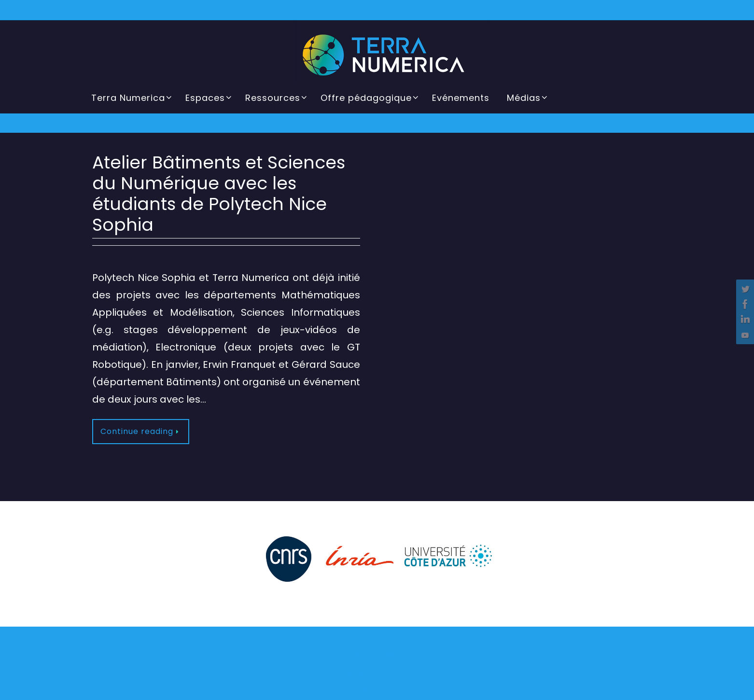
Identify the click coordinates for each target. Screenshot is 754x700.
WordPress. (419, 673)
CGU (346, 691)
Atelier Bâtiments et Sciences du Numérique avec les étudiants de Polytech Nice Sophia (219, 194)
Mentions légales (305, 691)
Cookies (463, 691)
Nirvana (382, 673)
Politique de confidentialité (402, 691)
